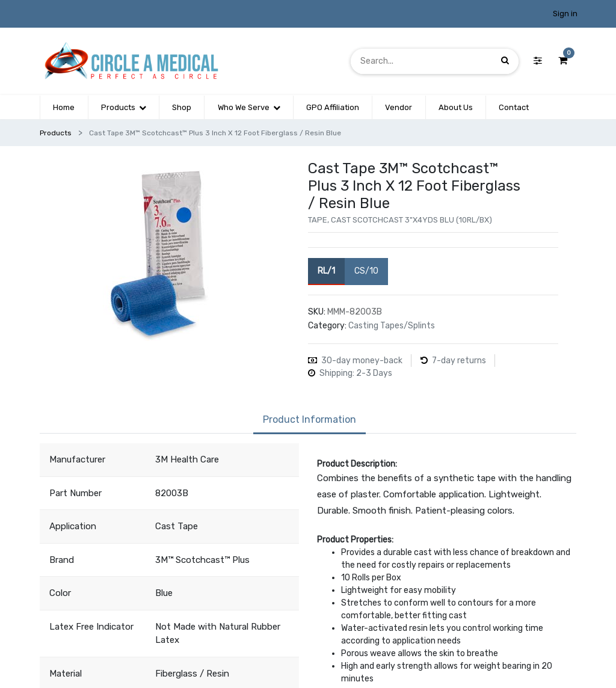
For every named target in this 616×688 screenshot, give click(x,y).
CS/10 (366, 270)
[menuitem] (64, 108)
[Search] (505, 61)
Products (56, 133)
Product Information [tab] (310, 419)
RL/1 (326, 270)
